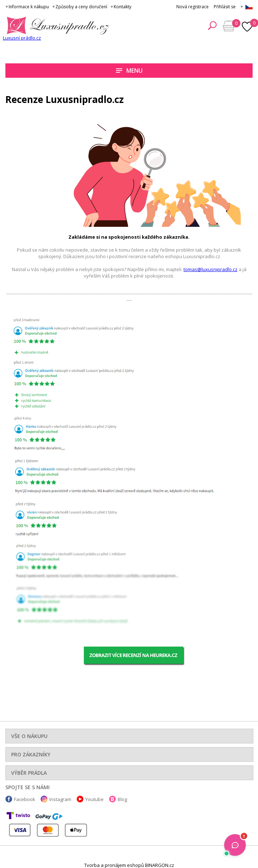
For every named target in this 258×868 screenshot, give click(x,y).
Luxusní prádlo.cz (22, 38)
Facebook (25, 799)
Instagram (60, 799)
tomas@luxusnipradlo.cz (211, 269)
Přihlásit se (225, 7)
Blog (122, 799)
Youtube (94, 799)
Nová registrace (193, 7)
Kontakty (123, 7)
